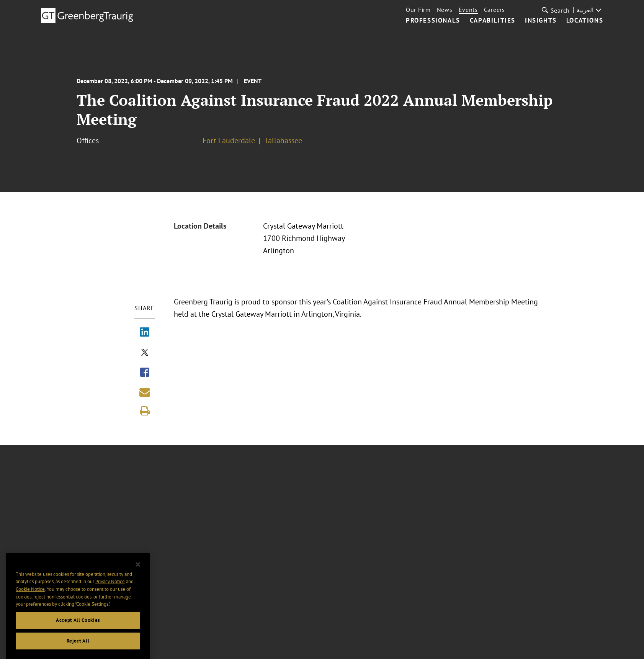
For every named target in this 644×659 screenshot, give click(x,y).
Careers (494, 10)
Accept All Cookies (78, 625)
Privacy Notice (110, 587)
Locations (585, 21)
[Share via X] (145, 353)
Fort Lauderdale (229, 141)
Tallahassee (283, 141)
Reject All (78, 646)
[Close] (138, 570)
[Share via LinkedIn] (145, 333)
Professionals (433, 21)
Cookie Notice (30, 594)
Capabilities (493, 21)
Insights (541, 21)
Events (468, 10)
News (445, 10)
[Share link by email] (145, 392)
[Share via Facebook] (145, 373)
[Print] (145, 411)
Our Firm (418, 10)
